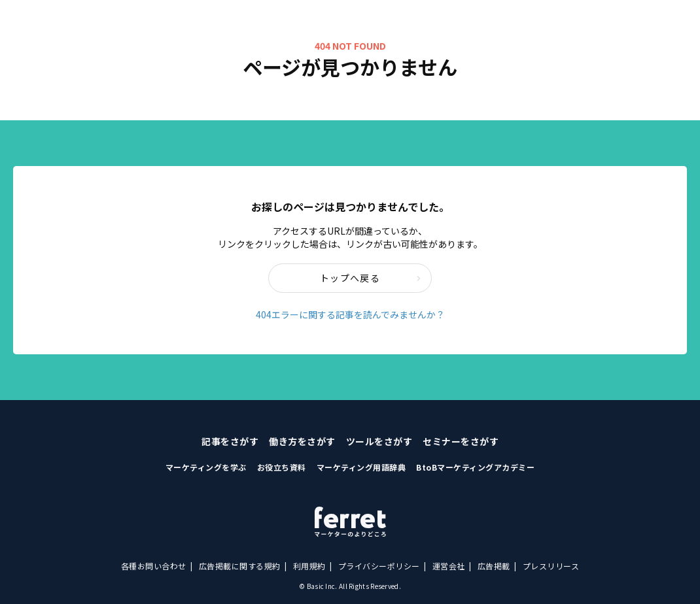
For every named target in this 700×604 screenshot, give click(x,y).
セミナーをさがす (461, 441)
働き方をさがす (302, 441)
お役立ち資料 (282, 467)
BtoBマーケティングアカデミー (475, 467)
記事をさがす (230, 441)
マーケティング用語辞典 (361, 467)
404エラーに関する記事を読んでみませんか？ (350, 314)
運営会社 (449, 566)
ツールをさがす (379, 441)
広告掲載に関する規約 (240, 566)
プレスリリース (551, 566)
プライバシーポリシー (379, 566)
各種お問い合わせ (154, 566)
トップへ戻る (371, 278)
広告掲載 (494, 566)
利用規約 (309, 566)
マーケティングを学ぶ (206, 467)
